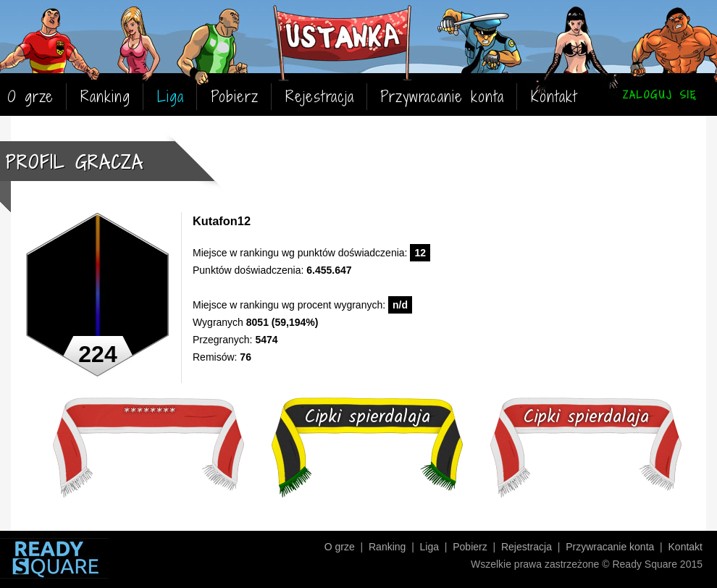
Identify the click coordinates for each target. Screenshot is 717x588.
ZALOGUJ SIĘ (660, 94)
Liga (171, 97)
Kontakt (554, 97)
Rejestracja (320, 97)
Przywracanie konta (442, 97)
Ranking (105, 97)
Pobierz (235, 97)
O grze (30, 97)
